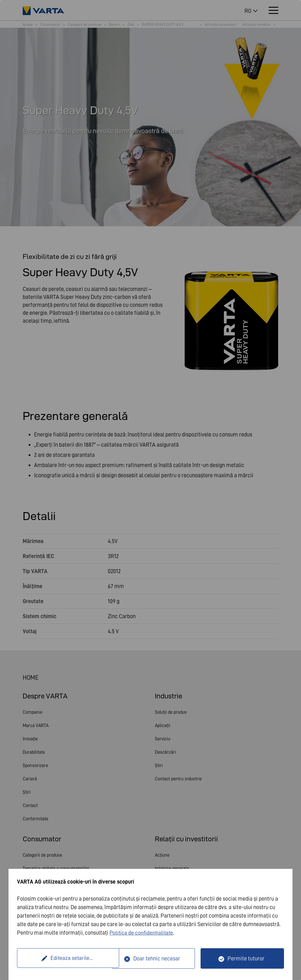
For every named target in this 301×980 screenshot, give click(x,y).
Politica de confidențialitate (142, 933)
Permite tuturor (246, 958)
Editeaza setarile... (65, 958)
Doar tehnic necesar (157, 958)
